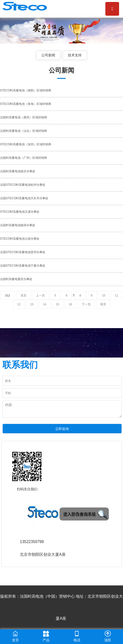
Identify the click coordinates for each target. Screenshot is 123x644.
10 (104, 296)
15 (57, 304)
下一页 (86, 304)
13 (32, 304)
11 (117, 296)
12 (19, 304)
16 (70, 304)
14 (45, 304)
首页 (24, 296)
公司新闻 (48, 55)
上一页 (40, 296)
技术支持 (75, 55)
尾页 (103, 304)
